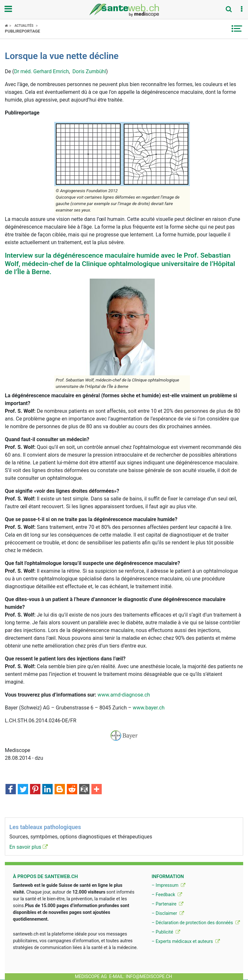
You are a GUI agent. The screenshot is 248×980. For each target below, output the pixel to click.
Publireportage (22, 31)
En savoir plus (29, 847)
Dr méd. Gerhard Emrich (41, 71)
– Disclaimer (168, 913)
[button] (242, 9)
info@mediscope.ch (149, 976)
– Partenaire (167, 904)
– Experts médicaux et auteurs (186, 941)
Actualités (24, 26)
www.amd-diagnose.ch (124, 695)
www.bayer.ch (149, 708)
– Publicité (166, 932)
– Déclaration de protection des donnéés (196, 923)
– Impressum (168, 885)
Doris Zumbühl (89, 71)
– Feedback (167, 895)
